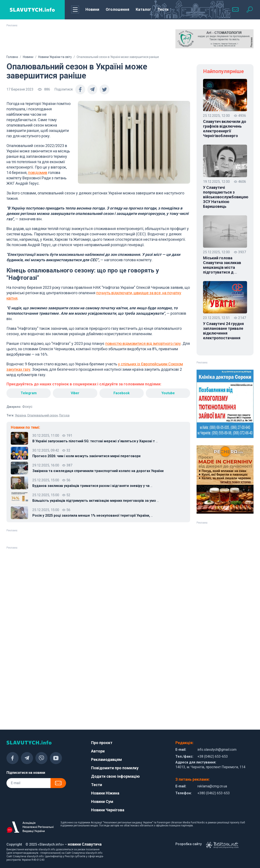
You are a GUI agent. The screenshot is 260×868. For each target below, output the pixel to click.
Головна (12, 57)
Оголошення (117, 9)
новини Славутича (85, 844)
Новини (92, 9)
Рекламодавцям (106, 759)
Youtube (168, 393)
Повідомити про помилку (115, 768)
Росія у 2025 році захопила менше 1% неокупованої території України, (93, 516)
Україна (20, 415)
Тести (163, 9)
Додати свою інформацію (115, 776)
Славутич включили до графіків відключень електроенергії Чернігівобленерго (225, 129)
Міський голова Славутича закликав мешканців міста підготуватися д (222, 265)
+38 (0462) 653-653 (213, 756)
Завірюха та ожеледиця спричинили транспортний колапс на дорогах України (98, 471)
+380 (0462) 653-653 (214, 793)
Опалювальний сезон (43, 415)
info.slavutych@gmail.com (217, 750)
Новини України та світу (55, 57)
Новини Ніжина (105, 793)
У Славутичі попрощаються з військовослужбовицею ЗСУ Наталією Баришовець (225, 197)
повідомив (38, 173)
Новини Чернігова (108, 810)
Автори (98, 751)
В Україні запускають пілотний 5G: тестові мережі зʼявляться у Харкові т (95, 441)
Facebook (122, 393)
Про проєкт (102, 743)
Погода (64, 415)
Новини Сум (102, 802)
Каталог (143, 9)
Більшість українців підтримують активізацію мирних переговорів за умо (96, 501)
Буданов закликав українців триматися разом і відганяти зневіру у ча (92, 486)
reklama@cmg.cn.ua (212, 786)
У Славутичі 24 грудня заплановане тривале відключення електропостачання (223, 331)
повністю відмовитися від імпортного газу (143, 343)
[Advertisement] (130, 40)
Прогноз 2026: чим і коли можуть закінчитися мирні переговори (86, 456)
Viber (75, 393)
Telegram (29, 393)
